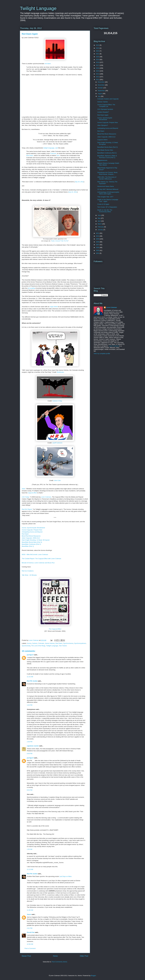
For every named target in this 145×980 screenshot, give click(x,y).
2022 (98, 51)
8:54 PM (30, 790)
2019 (98, 60)
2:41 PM (30, 928)
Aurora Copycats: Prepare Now (32, 530)
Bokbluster (60, 372)
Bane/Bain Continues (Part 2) (31, 544)
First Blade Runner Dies (105, 150)
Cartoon (35, 643)
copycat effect (32, 493)
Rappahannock (102, 160)
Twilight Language (38, 8)
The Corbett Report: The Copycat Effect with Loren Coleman (41, 559)
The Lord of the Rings (38, 646)
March (100, 224)
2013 (98, 77)
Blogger (93, 976)
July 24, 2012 (79, 182)
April (99, 221)
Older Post (84, 956)
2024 (98, 45)
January (101, 230)
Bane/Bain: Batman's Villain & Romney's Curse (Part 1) (107, 157)
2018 (98, 62)
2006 (98, 247)
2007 (98, 245)
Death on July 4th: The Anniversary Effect (105, 211)
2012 (98, 80)
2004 (98, 253)
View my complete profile (102, 354)
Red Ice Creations (28, 571)
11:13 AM (30, 869)
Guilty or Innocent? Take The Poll (60, 241)
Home (55, 956)
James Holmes (50, 643)
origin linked (54, 307)
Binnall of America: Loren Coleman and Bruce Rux (38, 563)
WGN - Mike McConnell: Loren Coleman (35, 554)
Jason (29, 914)
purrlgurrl (30, 655)
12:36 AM (30, 944)
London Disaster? (103, 112)
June (100, 215)
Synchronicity (26, 646)
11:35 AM (30, 910)
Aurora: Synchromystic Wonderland (33, 528)
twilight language (49, 148)
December (101, 82)
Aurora (29, 643)
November (101, 85)
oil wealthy (32, 288)
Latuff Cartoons (57, 443)
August (100, 94)
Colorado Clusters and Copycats (108, 99)
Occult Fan (31, 932)
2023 (98, 48)
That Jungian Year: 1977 (105, 197)
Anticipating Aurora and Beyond (32, 532)
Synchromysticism (80, 643)
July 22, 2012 (73, 192)
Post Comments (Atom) (59, 962)
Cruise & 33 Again (103, 204)
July (99, 96)
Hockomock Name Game (106, 186)
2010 (98, 236)
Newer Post (26, 956)
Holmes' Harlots (102, 102)
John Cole (57, 480)
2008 (98, 242)
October (101, 88)
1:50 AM (30, 849)
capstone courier (33, 746)
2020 (98, 57)
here (58, 155)
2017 (98, 65)
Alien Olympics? (103, 125)
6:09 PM (30, 754)
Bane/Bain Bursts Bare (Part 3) (32, 542)
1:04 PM (30, 705)
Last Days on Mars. (66, 876)
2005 (98, 250)
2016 (98, 68)
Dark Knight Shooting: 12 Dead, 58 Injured (36, 540)
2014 (98, 74)
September (102, 91)
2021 (98, 54)
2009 (98, 239)
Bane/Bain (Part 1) (28, 546)
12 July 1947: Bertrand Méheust (108, 189)
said (57, 148)
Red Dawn (30, 155)
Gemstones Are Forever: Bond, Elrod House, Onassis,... (107, 173)
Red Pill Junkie (32, 681)
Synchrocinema (68, 643)
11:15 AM (30, 677)
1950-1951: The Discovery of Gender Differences (107, 178)
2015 (98, 71)
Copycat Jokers (102, 140)
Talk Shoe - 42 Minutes (29, 575)
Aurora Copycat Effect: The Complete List (106, 106)
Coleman (53, 153)
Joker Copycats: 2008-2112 (31, 538)
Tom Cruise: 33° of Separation (107, 207)
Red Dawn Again (103, 115)
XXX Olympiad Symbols (105, 109)
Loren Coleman (46, 497)
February (101, 227)
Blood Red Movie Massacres (31, 536)
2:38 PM (30, 742)
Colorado (41, 643)
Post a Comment (30, 948)
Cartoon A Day (57, 401)
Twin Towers (63, 646)
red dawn (48, 64)
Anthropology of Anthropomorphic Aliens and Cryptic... (108, 193)
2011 (98, 233)
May (99, 218)
